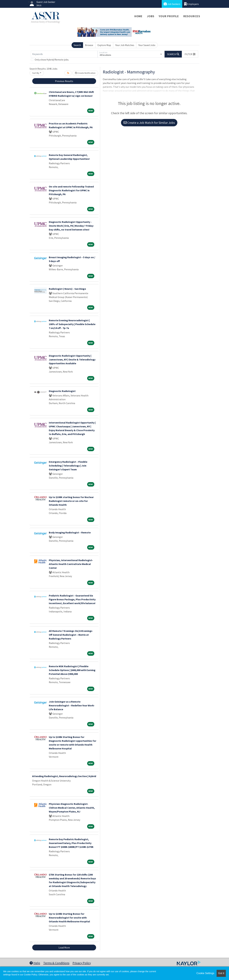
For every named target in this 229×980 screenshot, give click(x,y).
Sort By (36, 73)
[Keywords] (64, 54)
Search (77, 45)
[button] (190, 54)
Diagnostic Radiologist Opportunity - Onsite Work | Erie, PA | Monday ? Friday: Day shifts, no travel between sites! (71, 226)
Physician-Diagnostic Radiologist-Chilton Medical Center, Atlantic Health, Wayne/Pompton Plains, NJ (72, 808)
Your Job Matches (125, 45)
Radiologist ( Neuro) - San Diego (67, 289)
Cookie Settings (205, 973)
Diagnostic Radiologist (62, 391)
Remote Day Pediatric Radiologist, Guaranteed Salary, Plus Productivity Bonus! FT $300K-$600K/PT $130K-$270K (71, 843)
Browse (89, 45)
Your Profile (169, 16)
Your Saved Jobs (147, 45)
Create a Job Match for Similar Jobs (149, 123)
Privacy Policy (82, 963)
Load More (64, 948)
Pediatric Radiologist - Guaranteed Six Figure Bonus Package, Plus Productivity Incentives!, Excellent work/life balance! (72, 599)
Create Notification (85, 73)
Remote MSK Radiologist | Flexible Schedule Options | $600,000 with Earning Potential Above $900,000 (72, 670)
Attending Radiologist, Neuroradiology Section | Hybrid (64, 776)
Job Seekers (172, 4)
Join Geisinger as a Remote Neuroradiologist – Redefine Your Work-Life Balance (72, 705)
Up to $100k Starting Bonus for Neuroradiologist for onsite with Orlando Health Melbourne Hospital (69, 918)
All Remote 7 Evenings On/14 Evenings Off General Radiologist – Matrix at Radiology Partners (71, 635)
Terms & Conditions (56, 963)
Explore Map (104, 45)
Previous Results (64, 81)
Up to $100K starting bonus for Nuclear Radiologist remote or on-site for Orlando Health (71, 501)
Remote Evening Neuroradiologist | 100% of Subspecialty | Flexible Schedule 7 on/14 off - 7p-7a (72, 324)
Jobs (151, 16)
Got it (221, 973)
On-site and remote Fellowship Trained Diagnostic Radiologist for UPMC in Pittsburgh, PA (71, 190)
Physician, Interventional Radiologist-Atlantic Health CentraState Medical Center (71, 564)
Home (138, 16)
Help (35, 963)
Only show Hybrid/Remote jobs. (52, 60)
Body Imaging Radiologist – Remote (70, 532)
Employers (191, 4)
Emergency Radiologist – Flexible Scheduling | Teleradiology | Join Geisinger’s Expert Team (68, 466)
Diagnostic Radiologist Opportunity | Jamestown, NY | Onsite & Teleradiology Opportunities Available (72, 359)
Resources (192, 16)
